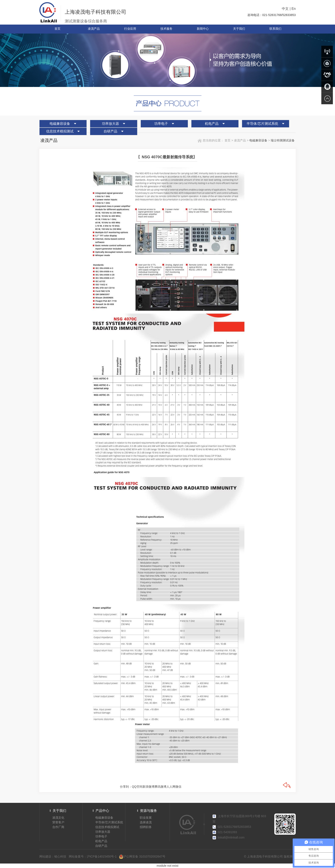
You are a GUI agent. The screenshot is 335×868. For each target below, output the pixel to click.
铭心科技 (60, 856)
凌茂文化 (58, 818)
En (294, 9)
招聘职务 (146, 827)
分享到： (126, 787)
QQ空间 (137, 787)
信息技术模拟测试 (60, 131)
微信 (178, 787)
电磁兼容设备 (60, 124)
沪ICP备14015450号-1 (102, 856)
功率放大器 (110, 124)
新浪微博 (148, 787)
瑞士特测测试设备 (283, 140)
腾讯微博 (160, 787)
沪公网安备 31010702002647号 (142, 857)
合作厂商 (58, 827)
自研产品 (110, 131)
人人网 (171, 787)
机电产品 (212, 124)
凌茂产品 (240, 140)
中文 (285, 9)
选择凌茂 (146, 822)
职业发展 (146, 818)
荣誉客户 (58, 822)
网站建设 (45, 856)
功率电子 (161, 124)
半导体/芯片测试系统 (262, 124)
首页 (227, 140)
